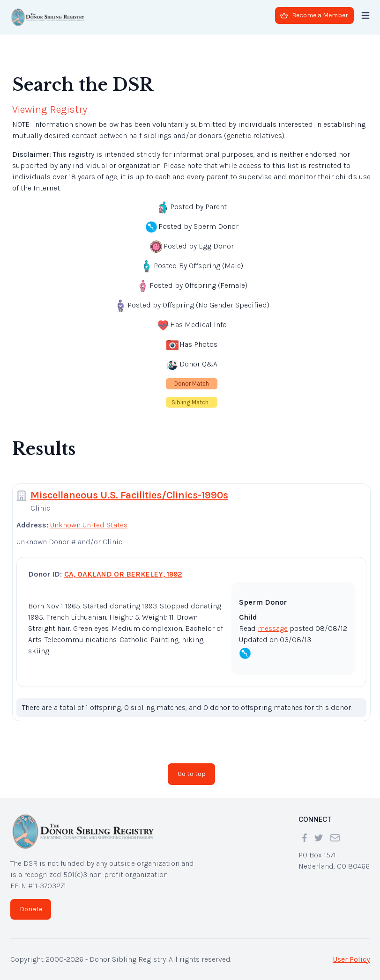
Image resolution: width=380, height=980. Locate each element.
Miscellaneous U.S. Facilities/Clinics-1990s (129, 495)
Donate (31, 909)
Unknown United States (89, 525)
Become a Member (314, 15)
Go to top (192, 774)
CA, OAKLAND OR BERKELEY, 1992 (123, 574)
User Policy (351, 959)
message (273, 628)
